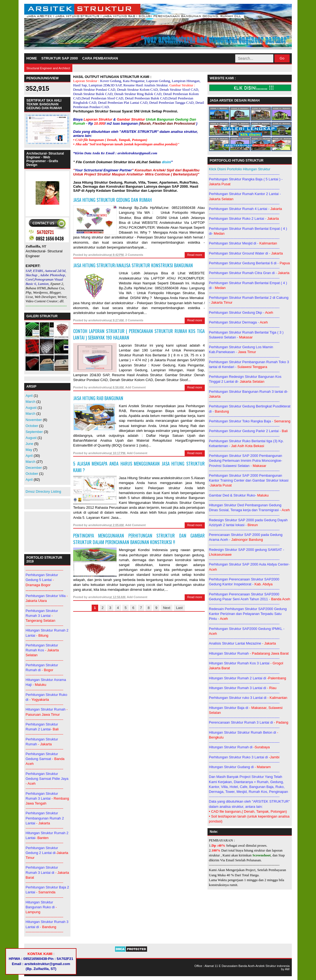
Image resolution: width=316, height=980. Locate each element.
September (34, 432)
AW (287, 969)
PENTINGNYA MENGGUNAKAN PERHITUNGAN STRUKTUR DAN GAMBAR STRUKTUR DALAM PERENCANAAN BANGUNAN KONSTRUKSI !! (139, 539)
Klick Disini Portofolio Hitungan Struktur (240, 169)
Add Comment (135, 387)
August (31, 408)
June (29, 444)
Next (167, 608)
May (29, 450)
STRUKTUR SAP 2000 (60, 58)
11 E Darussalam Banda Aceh (235, 966)
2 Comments (134, 255)
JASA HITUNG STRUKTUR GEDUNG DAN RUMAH (112, 200)
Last (179, 608)
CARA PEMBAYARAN (100, 58)
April (29, 396)
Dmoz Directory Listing (43, 491)
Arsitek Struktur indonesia (273, 966)
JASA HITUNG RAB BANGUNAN (98, 398)
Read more (195, 255)
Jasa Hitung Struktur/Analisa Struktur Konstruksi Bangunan (133, 265)
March (30, 402)
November (34, 420)
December (34, 468)
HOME (32, 58)
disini (166, 162)
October (32, 426)
